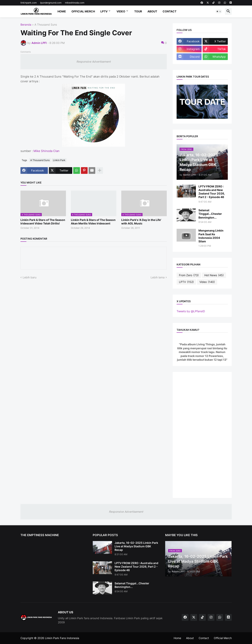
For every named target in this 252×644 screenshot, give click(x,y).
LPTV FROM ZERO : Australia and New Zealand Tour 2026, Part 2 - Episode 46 (212, 192)
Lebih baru (30, 277)
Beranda (26, 25)
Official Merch (83, 11)
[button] (219, 11)
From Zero (189, 275)
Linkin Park (59, 160)
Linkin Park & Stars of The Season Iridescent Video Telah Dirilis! (43, 222)
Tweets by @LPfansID (191, 311)
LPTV (104, 11)
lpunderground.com (51, 3)
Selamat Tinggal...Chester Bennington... (210, 214)
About (152, 11)
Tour (138, 11)
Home (62, 11)
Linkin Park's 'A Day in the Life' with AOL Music (141, 222)
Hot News (214, 275)
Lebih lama (158, 277)
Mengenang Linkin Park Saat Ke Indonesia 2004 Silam (211, 236)
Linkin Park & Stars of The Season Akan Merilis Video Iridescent (93, 222)
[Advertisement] (202, 435)
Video (121, 11)
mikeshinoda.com (75, 3)
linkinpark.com (29, 3)
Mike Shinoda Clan (46, 151)
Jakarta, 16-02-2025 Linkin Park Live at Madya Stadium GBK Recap (136, 546)
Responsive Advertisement (94, 62)
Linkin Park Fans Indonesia (62, 638)
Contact (170, 11)
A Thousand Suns (46, 25)
